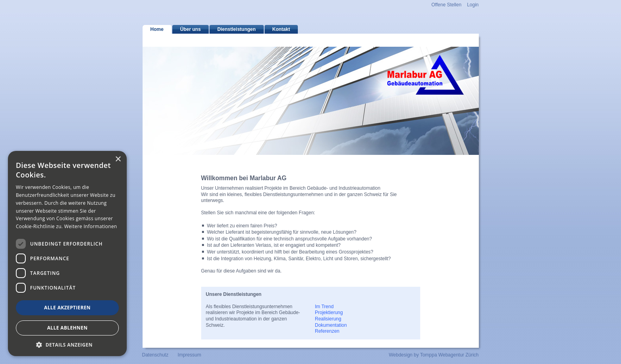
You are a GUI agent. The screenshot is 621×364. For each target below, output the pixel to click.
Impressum (190, 355)
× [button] (118, 159)
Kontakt (281, 29)
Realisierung (328, 319)
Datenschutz (155, 355)
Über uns (190, 29)
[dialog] (67, 253)
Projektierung (329, 313)
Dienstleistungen (237, 29)
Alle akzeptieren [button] (67, 308)
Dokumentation (331, 325)
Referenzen (327, 331)
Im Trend (324, 307)
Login (473, 5)
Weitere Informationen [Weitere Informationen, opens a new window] (91, 226)
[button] (67, 344)
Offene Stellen (446, 5)
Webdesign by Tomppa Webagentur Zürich (434, 355)
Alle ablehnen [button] (67, 328)
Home (157, 29)
